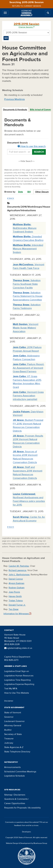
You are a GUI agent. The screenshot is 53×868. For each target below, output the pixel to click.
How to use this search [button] (32, 146)
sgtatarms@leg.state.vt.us (18, 648)
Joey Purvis (14, 592)
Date (20, 192)
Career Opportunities (15, 803)
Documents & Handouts (15, 110)
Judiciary (9, 743)
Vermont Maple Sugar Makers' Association (26, 328)
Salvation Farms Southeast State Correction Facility (27, 284)
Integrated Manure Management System (28, 249)
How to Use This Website (17, 693)
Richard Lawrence (17, 570)
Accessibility (34, 808)
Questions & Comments (16, 799)
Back (11, 198)
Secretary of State (13, 734)
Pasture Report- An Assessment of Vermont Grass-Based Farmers (29, 368)
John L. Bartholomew (19, 575)
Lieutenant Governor (14, 721)
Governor (9, 717)
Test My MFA (11, 689)
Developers (26, 832)
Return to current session (27, 6)
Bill (29, 192)
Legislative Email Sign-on (17, 671)
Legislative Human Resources (19, 676)
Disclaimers (20, 795)
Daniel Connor (16, 579)
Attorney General (13, 726)
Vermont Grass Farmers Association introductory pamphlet (28, 396)
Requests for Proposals (15, 808)
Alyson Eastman (16, 583)
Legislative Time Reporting (17, 680)
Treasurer (9, 739)
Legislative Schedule (14, 776)
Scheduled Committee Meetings (20, 772)
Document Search (26, 145)
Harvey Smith (15, 596)
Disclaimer (9, 701)
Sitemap (8, 795)
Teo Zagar (14, 609)
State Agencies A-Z (14, 747)
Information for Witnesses (17, 614)
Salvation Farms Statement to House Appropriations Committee (28, 296)
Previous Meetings (14, 99)
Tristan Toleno (16, 601)
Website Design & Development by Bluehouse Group (26, 843)
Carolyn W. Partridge (19, 566)
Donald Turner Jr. (17, 605)
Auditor (8, 730)
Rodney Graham (17, 588)
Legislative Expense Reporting (19, 684)
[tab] (15, 110)
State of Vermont (13, 713)
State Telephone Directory (17, 752)
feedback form (20, 825)
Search (39, 152)
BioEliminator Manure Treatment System (25, 228)
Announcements (12, 767)
